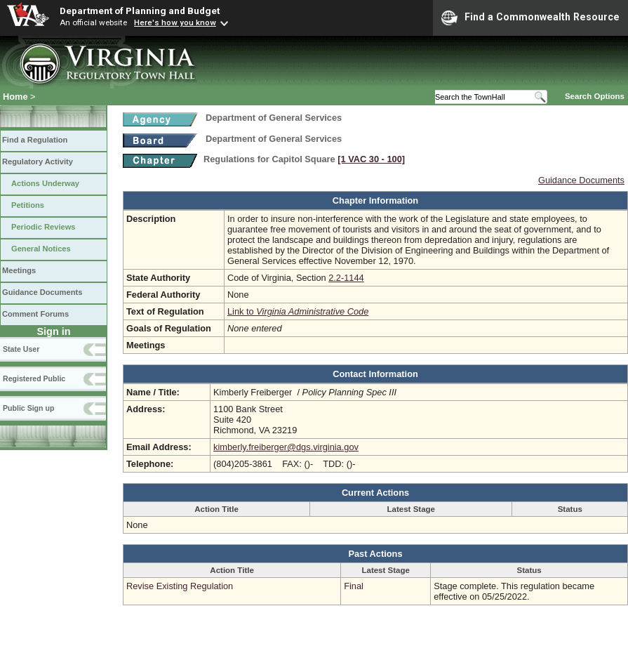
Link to (298, 311)
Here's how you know (175, 22)
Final (354, 586)
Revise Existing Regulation (180, 586)
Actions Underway (45, 183)
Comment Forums (35, 314)
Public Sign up (28, 408)
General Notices (41, 249)
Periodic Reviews (44, 227)
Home (15, 97)
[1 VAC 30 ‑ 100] (371, 159)
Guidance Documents (42, 292)
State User (21, 349)
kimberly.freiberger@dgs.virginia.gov (286, 447)
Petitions (28, 205)
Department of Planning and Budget (140, 11)
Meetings (19, 270)
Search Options (595, 96)
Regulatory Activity (38, 162)
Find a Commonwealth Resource (530, 18)
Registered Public (34, 378)
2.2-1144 (346, 278)
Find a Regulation (35, 140)
